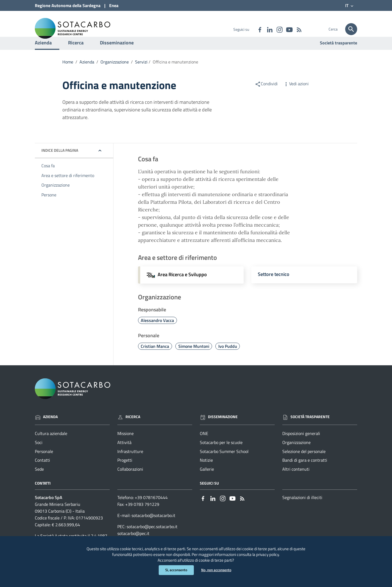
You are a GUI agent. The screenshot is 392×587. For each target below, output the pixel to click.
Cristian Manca (155, 357)
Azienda (43, 54)
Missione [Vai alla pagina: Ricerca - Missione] (125, 445)
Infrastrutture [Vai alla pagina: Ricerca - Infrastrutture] (130, 463)
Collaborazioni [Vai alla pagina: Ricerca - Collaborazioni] (130, 480)
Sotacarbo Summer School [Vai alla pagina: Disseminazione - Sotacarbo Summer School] (224, 463)
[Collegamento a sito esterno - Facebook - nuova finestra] (260, 29)
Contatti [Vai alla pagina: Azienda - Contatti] (42, 472)
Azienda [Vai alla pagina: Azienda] (46, 428)
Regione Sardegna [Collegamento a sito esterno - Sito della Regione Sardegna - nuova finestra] (68, 5)
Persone (49, 206)
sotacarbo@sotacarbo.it (153, 527)
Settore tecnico (274, 285)
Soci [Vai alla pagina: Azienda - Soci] (39, 454)
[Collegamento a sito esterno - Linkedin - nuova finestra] (269, 29)
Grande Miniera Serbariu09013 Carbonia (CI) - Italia (60, 519)
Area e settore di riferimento (68, 187)
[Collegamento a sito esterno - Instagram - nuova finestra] (279, 29)
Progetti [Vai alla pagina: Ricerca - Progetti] (125, 472)
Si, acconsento (175, 570)
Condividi (266, 95)
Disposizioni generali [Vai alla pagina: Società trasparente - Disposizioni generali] (301, 445)
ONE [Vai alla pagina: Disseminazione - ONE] (204, 445)
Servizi (141, 73)
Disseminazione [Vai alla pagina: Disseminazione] (219, 428)
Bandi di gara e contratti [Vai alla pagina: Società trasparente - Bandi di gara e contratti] (305, 472)
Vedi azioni (296, 95)
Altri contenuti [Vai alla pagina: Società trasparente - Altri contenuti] (296, 480)
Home (68, 73)
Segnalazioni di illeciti (302, 509)
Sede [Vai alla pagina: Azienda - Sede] (39, 480)
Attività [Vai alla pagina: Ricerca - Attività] (124, 454)
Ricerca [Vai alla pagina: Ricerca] (129, 428)
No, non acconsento (217, 570)
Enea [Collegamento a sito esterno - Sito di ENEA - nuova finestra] (114, 5)
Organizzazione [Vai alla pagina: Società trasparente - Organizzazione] (296, 454)
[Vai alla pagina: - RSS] (299, 29)
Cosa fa (48, 177)
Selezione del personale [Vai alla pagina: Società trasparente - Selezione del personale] (304, 463)
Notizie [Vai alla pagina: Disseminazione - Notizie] (206, 472)
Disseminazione (117, 54)
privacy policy (289, 552)
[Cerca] (351, 29)
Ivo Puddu (228, 357)
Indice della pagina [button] (60, 161)
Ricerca (76, 54)
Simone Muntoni (194, 357)
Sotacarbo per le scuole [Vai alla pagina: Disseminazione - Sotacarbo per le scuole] (221, 454)
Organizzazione (115, 73)
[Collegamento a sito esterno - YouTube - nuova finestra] (289, 29)
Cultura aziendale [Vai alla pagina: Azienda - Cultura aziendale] (51, 445)
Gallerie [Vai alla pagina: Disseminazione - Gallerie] (207, 480)
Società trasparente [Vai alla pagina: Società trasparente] (339, 54)
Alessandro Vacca (157, 331)
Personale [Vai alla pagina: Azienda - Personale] (44, 463)
